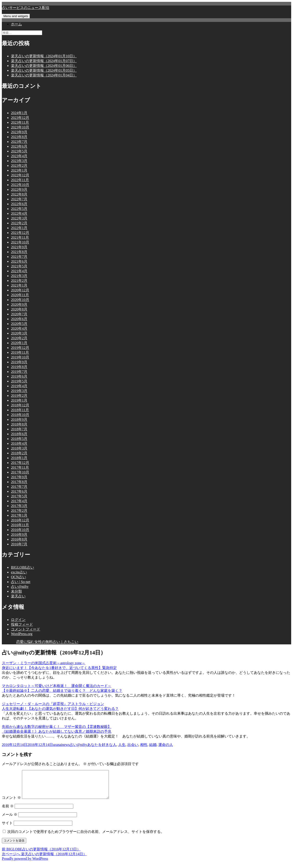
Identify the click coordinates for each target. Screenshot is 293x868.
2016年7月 (19, 544)
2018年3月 (19, 448)
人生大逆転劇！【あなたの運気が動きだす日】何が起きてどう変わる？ (60, 709)
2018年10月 (20, 415)
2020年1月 (19, 343)
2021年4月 (19, 271)
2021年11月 (20, 237)
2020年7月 (19, 314)
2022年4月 (19, 213)
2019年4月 (19, 386)
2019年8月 (19, 367)
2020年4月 (19, 328)
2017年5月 (19, 496)
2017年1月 (19, 515)
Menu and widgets (16, 16)
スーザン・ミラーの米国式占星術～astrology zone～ (44, 663)
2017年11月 (20, 467)
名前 (8, 812)
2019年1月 (19, 400)
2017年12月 (20, 463)
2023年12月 (20, 118)
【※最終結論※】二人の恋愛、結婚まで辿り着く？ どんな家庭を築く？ (62, 691)
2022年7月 (19, 199)
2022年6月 (19, 204)
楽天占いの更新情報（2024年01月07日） (44, 61)
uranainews (61, 745)
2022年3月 (19, 218)
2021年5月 (19, 266)
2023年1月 (19, 170)
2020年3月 (19, 333)
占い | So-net (21, 582)
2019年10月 (20, 357)
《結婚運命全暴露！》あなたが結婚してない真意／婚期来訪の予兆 (57, 731)
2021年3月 (19, 276)
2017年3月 (19, 506)
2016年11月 (20, 525)
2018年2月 (19, 453)
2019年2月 (19, 396)
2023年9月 (19, 132)
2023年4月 (19, 156)
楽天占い (18, 596)
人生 (122, 745)
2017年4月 (19, 501)
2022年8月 (19, 194)
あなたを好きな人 (102, 745)
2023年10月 (20, 127)
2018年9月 (19, 420)
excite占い (19, 572)
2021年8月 (19, 252)
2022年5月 (19, 209)
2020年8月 (19, 309)
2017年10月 (20, 472)
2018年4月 (19, 443)
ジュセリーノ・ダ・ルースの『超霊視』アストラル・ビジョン (53, 704)
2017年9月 (19, 477)
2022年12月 (20, 175)
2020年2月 (19, 338)
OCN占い (18, 577)
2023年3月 (19, 161)
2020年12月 (20, 290)
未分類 (16, 591)
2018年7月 (19, 429)
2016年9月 (19, 535)
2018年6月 (19, 434)
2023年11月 (20, 122)
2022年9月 (19, 190)
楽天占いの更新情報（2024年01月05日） (44, 70)
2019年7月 (19, 372)
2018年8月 (19, 424)
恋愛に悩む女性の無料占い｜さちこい (47, 642)
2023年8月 (19, 137)
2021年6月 (19, 261)
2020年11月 (20, 295)
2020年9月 (19, 305)
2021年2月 (19, 281)
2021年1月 (19, 285)
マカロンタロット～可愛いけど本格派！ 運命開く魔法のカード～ (57, 686)
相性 (144, 745)
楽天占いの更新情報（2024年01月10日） (44, 56)
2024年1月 (19, 113)
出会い (133, 745)
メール (10, 820)
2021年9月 (19, 247)
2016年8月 (19, 539)
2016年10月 (20, 530)
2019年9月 (19, 362)
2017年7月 (19, 487)
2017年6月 (19, 491)
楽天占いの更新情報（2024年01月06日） (44, 66)
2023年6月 (19, 146)
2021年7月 (19, 257)
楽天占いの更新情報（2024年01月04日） (44, 75)
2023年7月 (19, 142)
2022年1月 (19, 228)
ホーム (16, 24)
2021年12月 (20, 233)
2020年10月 (20, 300)
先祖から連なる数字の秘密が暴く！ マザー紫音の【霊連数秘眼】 (57, 727)
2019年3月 (19, 391)
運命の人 (166, 745)
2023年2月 (19, 166)
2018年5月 (19, 439)
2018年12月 (20, 405)
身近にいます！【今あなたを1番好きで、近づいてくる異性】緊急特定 (59, 668)
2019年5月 (19, 381)
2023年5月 (19, 151)
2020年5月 (19, 324)
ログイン (18, 620)
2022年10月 (20, 185)
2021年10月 (20, 242)
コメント (11, 803)
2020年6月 (19, 319)
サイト (7, 828)
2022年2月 (19, 223)
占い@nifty (20, 587)
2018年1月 (19, 458)
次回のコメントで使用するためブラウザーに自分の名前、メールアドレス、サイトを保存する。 (86, 837)
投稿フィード (22, 624)
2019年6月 (19, 376)
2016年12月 (20, 520)
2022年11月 (20, 180)
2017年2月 (19, 511)
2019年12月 (20, 348)
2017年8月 (19, 482)
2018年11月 (20, 410)
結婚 (153, 745)
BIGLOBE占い (22, 567)
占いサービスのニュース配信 (26, 8)
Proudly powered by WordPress (25, 864)
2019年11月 (20, 352)
